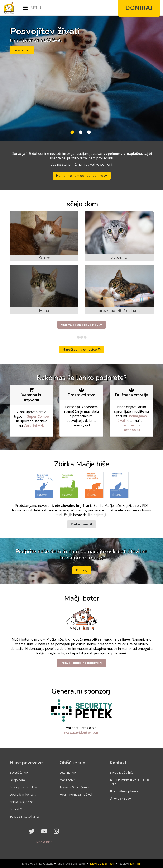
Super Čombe (38, 416)
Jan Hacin (136, 864)
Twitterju (130, 425)
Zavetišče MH (19, 773)
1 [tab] (72, 132)
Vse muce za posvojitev (81, 325)
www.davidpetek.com (82, 732)
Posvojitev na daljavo (24, 787)
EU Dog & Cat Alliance (25, 816)
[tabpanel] (81, 78)
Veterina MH (68, 773)
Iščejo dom (22, 50)
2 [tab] (81, 132)
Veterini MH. (34, 426)
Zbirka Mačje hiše (21, 802)
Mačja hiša (44, 842)
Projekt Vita (17, 809)
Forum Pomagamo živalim (77, 794)
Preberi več (81, 524)
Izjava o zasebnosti (102, 864)
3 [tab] (89, 132)
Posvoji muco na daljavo (81, 663)
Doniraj (82, 570)
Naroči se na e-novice (82, 350)
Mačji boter (67, 780)
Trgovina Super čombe (75, 787)
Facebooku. (131, 430)
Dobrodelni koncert (23, 794)
